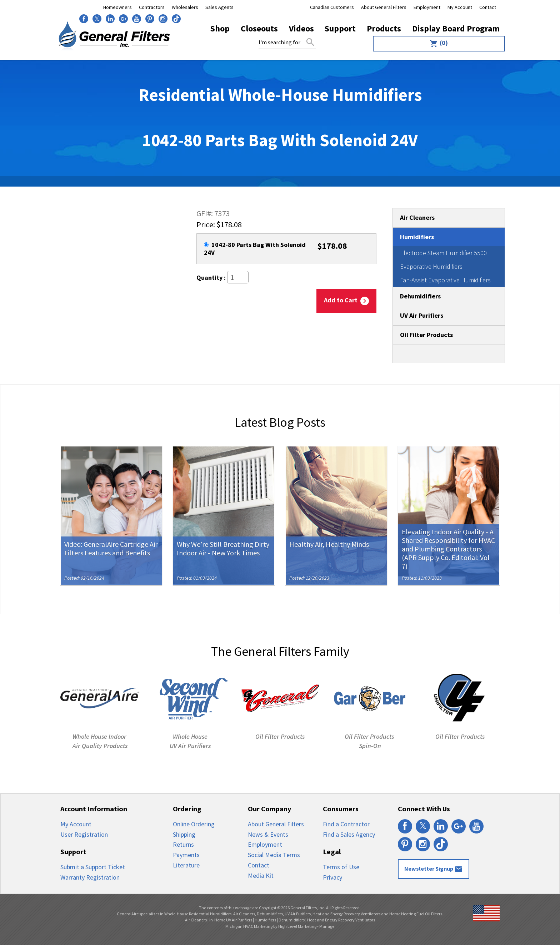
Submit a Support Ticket (93, 867)
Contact (488, 7)
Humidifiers (417, 237)
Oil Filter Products (426, 335)
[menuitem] (437, 44)
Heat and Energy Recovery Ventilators (341, 920)
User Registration (84, 834)
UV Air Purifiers (422, 315)
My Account (460, 7)
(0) (439, 43)
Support (340, 28)
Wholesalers (185, 7)
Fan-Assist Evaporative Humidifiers (445, 280)
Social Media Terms (274, 855)
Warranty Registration (90, 877)
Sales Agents (219, 7)
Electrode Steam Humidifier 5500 (443, 253)
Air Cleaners (417, 217)
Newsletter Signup (434, 869)
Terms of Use (341, 867)
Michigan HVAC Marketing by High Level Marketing (271, 926)
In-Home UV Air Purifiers (231, 920)
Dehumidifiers (420, 296)
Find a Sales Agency (349, 834)
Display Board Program (456, 28)
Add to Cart (346, 301)
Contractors (152, 7)
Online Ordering (194, 824)
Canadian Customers (332, 7)
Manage (327, 926)
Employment (427, 7)
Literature (186, 865)
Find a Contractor (346, 824)
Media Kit (261, 875)
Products (384, 28)
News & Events (268, 834)
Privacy (332, 877)
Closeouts (259, 28)
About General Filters (384, 7)
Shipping (184, 834)
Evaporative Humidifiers (431, 266)
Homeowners (117, 7)
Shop (220, 28)
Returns (183, 844)
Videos (301, 28)
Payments (186, 855)
